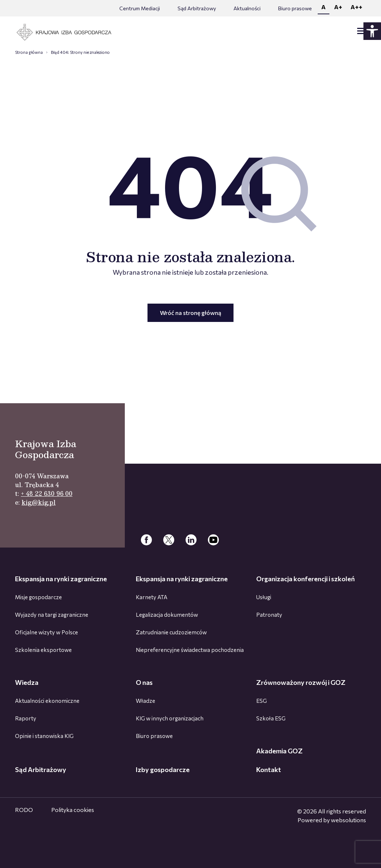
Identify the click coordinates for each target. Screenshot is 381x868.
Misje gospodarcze (38, 597)
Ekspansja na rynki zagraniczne (61, 579)
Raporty (26, 718)
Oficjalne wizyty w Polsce (46, 632)
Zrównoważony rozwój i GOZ (301, 682)
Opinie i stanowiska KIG (44, 736)
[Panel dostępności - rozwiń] (372, 31)
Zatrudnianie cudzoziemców (171, 632)
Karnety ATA (152, 597)
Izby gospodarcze (163, 769)
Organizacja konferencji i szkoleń (305, 579)
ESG (262, 701)
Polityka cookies (73, 810)
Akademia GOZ (279, 751)
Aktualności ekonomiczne (47, 701)
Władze (145, 701)
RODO (24, 810)
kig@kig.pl (39, 502)
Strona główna (29, 52)
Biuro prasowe (295, 8)
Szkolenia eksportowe (43, 650)
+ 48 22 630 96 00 (47, 494)
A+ (338, 7)
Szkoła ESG (271, 718)
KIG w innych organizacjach (170, 718)
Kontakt (269, 769)
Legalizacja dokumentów (167, 615)
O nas (144, 682)
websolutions (348, 820)
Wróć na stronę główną (190, 313)
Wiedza (27, 682)
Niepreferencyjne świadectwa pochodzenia (190, 650)
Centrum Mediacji (140, 8)
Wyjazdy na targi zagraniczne (52, 615)
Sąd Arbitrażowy (197, 8)
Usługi (264, 597)
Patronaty (269, 615)
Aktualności (247, 8)
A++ (356, 7)
